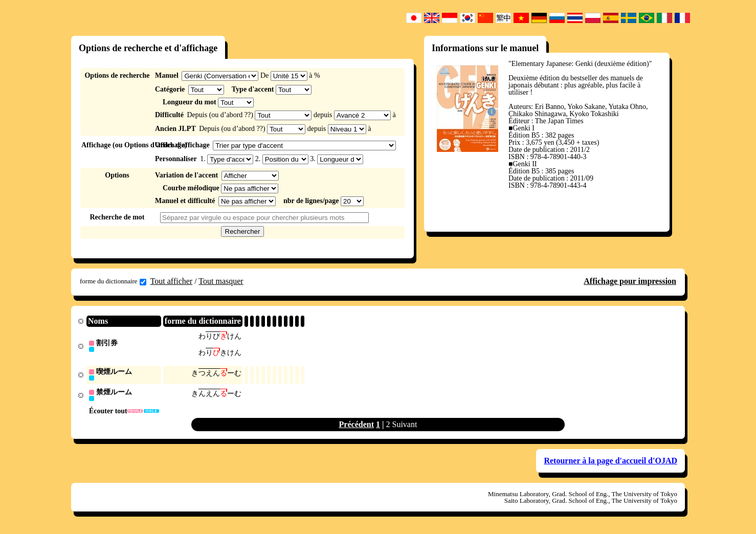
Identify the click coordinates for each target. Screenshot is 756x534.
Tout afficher (172, 281)
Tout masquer (221, 281)
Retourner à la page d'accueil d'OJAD (610, 463)
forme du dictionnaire (113, 281)
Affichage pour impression (630, 281)
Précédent (357, 426)
